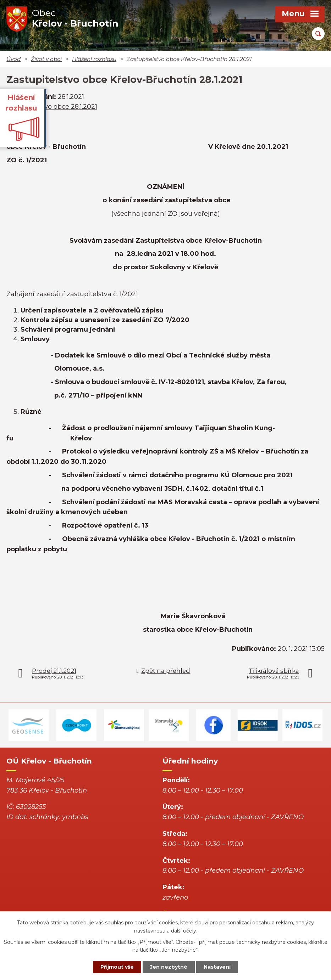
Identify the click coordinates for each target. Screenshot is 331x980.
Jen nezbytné (169, 967)
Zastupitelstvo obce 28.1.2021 (52, 107)
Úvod (13, 59)
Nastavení (217, 967)
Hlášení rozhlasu (94, 59)
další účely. (184, 931)
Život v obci (46, 59)
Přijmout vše (117, 967)
